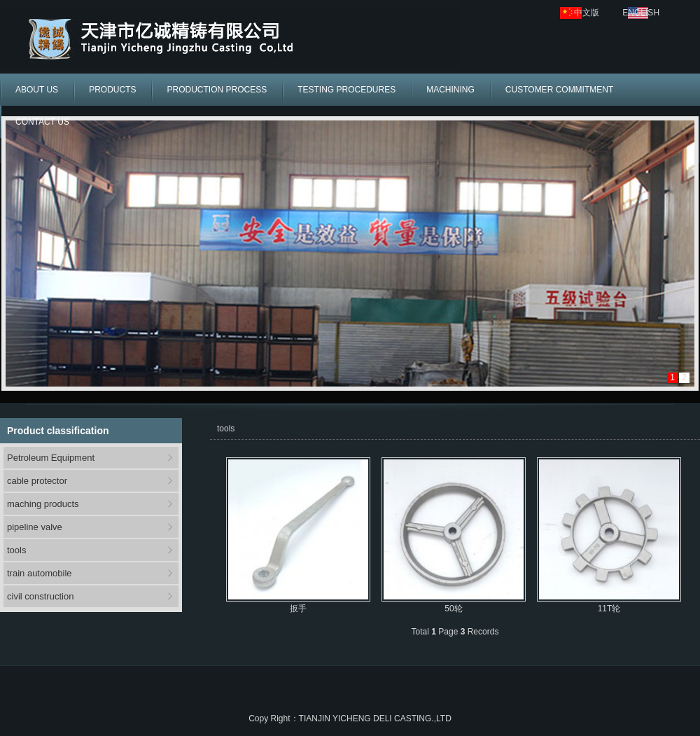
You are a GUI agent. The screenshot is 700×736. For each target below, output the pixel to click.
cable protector (37, 481)
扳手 (298, 609)
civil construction (40, 596)
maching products (43, 504)
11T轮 (609, 609)
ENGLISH (641, 13)
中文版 (587, 13)
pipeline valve (35, 527)
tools (16, 550)
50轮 (453, 609)
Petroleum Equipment (51, 458)
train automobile (40, 573)
